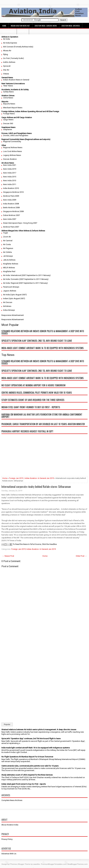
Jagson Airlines (10, 291)
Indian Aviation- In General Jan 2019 (39, 478)
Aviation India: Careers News (46, 26)
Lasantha (36, 864)
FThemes (13, 864)
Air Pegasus (8, 248)
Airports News (9, 104)
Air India (7, 39)
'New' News (8, 86)
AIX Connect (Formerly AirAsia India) (18, 47)
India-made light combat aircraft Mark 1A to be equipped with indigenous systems (42, 348)
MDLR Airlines (9, 268)
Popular (7, 724)
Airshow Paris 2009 (11, 196)
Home (4, 26)
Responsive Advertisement (13, 315)
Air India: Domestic (11, 279)
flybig (6, 54)
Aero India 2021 (10, 165)
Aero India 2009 (10, 200)
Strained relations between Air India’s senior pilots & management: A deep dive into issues (43, 332)
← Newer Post (8, 556)
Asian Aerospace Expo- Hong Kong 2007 (20, 223)
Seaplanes (8, 129)
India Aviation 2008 (11, 204)
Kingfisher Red (9, 271)
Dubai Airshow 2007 (12, 215)
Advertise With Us (9, 854)
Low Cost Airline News (13, 151)
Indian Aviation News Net (20, 26)
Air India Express (10, 43)
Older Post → (81, 556)
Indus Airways (9, 310)
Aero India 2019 (10, 169)
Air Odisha (7, 252)
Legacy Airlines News (12, 155)
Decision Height (8, 31)
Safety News (8, 92)
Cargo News (8, 120)
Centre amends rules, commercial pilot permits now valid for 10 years (37, 393)
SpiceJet (7, 66)
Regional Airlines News (13, 147)
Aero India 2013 (10, 181)
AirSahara (7, 306)
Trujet (5, 233)
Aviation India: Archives (71, 26)
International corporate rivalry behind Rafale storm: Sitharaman (36, 487)
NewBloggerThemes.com (78, 864)
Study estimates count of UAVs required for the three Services (33, 400)
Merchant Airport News (13, 108)
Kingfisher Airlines (11, 264)
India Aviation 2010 (11, 188)
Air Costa (7, 244)
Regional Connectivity (12, 141)
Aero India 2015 (10, 177)
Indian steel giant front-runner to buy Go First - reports (31, 407)
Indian (6, 298)
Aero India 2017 (10, 173)
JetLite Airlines (9, 260)
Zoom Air (7, 237)
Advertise (23, 31)
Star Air (6, 70)
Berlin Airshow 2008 (11, 208)
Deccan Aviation (10, 159)
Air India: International (12, 275)
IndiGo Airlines (9, 62)
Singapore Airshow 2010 (13, 192)
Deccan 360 (8, 123)
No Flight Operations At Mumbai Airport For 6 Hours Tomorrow (34, 385)
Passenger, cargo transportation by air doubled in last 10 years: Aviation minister (43, 424)
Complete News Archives (12, 800)
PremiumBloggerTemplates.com (54, 864)
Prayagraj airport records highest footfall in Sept (27, 431)
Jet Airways (8, 256)
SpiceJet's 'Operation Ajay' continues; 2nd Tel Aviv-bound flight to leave (37, 341)
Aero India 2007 (10, 219)
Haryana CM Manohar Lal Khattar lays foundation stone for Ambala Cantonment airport (42, 416)
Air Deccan (8, 302)
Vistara (6, 74)
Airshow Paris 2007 (11, 227)
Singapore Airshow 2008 (13, 211)
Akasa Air (7, 51)
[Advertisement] (44, 456)
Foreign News (9, 114)
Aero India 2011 (10, 184)
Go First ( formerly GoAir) (14, 58)
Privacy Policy (7, 839)
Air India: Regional (11, 283)
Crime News (8, 98)
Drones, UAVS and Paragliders (16, 135)
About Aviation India (10, 825)
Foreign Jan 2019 (16, 478)
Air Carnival (8, 241)
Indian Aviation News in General (16, 80)
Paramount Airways (11, 287)
